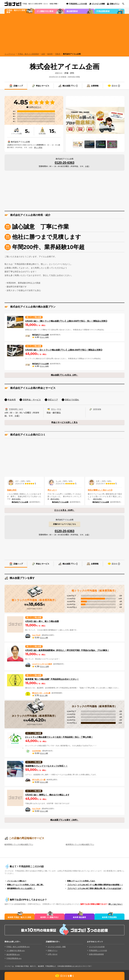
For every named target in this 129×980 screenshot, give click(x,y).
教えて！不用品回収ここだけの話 (27, 866)
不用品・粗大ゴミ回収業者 (16, 11)
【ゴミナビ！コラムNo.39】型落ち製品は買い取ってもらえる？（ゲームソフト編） (96, 888)
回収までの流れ (72, 400)
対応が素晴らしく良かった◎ (100, 490)
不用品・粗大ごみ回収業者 (18, 947)
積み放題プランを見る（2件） (65, 375)
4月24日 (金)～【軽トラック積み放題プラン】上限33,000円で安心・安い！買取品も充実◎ (66, 321)
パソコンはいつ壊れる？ (17, 881)
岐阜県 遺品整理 (79, 917)
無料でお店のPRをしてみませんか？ (28, 900)
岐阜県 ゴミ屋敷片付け (50, 917)
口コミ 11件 (44, 666)
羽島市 (58, 54)
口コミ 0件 (44, 638)
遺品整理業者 (72, 11)
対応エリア (53, 400)
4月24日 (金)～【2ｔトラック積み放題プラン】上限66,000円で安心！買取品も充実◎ (64, 350)
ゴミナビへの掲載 (98, 4)
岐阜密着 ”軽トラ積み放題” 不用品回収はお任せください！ (52, 679)
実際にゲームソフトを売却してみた (81, 881)
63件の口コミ (35, 107)
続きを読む (16, 499)
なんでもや (36, 635)
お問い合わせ (53, 954)
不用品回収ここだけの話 (78, 4)
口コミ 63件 (44, 337)
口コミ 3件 (44, 695)
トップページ (10, 54)
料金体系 (12, 400)
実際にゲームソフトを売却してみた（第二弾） (26, 885)
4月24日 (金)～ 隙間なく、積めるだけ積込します (47, 795)
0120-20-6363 (64, 163)
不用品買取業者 (103, 11)
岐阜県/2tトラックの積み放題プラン (80, 844)
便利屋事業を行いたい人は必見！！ (21, 888)
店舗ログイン (115, 4)
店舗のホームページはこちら (64, 524)
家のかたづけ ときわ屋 (41, 693)
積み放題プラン (70, 86)
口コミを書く (67, 976)
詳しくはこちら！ (116, 904)
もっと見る (117, 888)
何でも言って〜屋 (39, 780)
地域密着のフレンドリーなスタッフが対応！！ (46, 766)
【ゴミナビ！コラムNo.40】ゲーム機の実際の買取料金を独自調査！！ (95, 885)
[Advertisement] (64, 33)
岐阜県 (50, 54)
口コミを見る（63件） (64, 510)
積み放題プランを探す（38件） (64, 820)
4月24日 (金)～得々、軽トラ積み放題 (42, 621)
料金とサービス (43, 86)
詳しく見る (38, 147)
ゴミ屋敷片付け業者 (45, 11)
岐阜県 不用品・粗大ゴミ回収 (20, 917)
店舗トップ (18, 86)
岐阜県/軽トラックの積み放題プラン (19, 844)
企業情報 (95, 86)
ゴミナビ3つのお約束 (97, 947)
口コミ (116, 86)
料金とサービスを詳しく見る (64, 422)
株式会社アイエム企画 (72, 54)
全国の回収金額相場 (96, 954)
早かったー (52, 490)
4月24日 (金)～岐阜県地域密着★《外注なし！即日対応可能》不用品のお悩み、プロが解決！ (67, 650)
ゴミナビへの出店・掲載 (57, 947)
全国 (43, 54)
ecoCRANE (37, 751)
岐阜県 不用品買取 (109, 917)
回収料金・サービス (32, 400)
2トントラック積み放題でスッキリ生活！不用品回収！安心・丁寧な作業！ (59, 737)
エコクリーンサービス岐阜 (42, 664)
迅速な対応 (12, 490)
